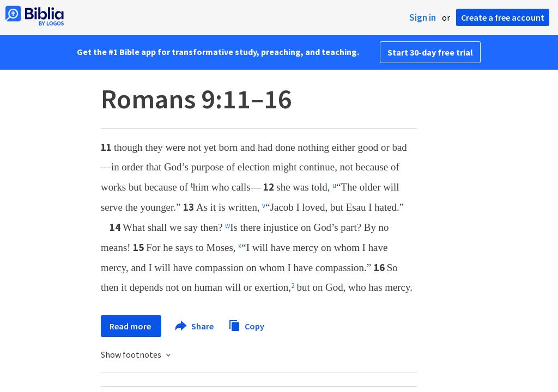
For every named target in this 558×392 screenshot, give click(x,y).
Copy (246, 325)
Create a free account (503, 17)
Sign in (423, 17)
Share (195, 326)
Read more (131, 326)
